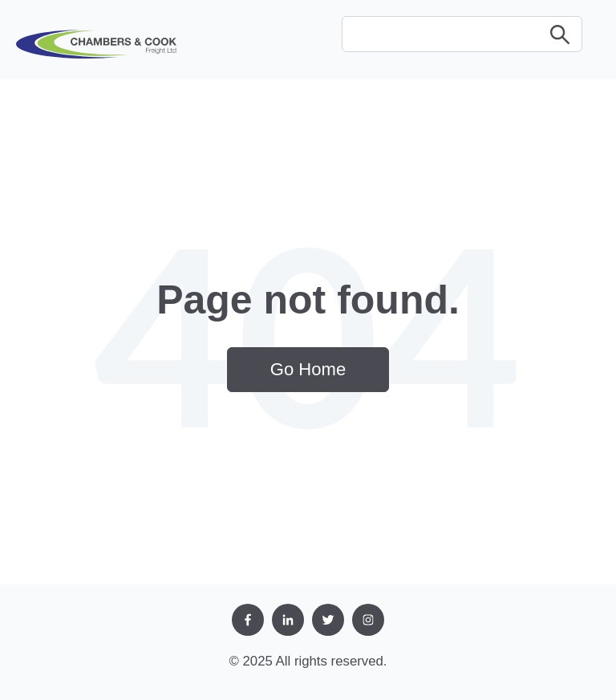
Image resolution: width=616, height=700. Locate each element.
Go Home (308, 369)
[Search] (462, 34)
